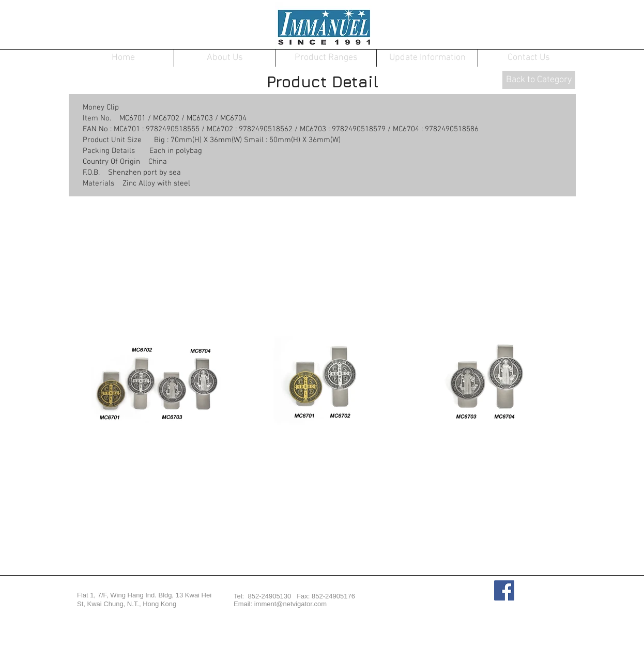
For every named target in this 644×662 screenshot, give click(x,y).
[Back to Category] (539, 80)
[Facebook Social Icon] (504, 590)
